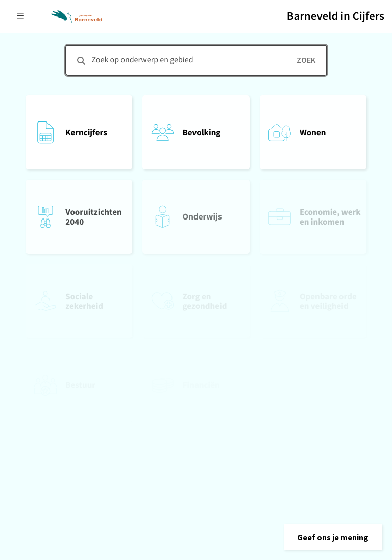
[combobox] (196, 60)
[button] (333, 537)
